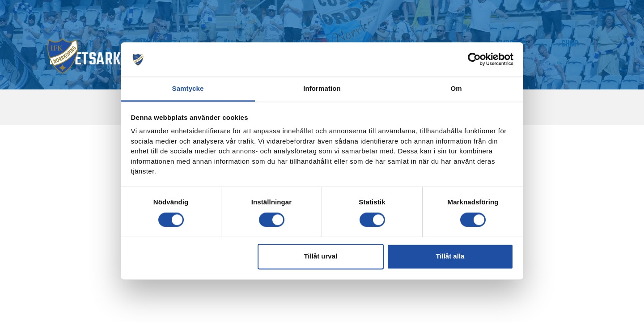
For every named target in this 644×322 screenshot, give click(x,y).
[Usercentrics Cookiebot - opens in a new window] (474, 59)
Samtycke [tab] (188, 88)
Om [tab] (456, 88)
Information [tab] (322, 88)
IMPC (536, 44)
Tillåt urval (320, 256)
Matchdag (95, 44)
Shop (580, 44)
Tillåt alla (450, 256)
